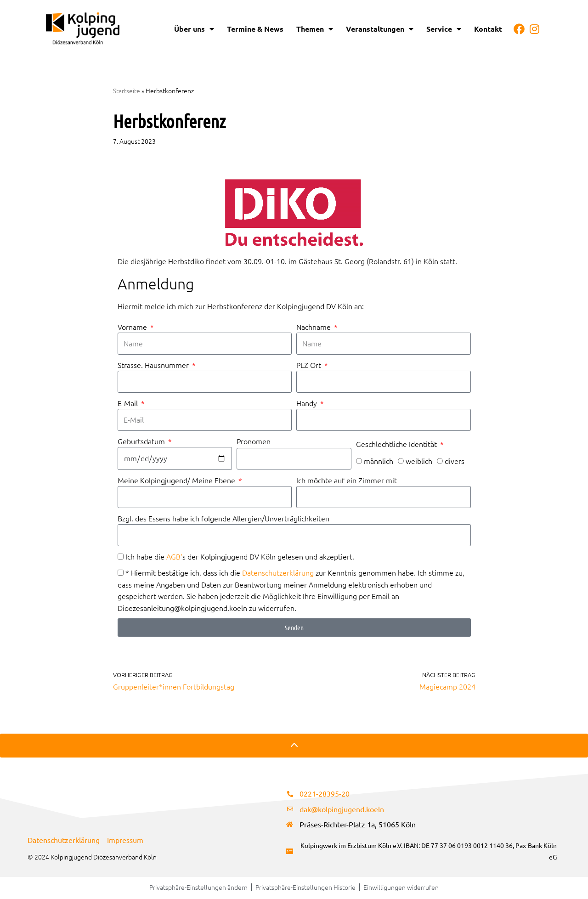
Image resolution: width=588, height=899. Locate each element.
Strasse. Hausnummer (154, 365)
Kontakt (488, 29)
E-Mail (129, 403)
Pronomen (254, 442)
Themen (315, 29)
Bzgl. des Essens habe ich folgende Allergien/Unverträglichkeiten (223, 519)
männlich (379, 462)
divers (455, 462)
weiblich (419, 462)
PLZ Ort (310, 365)
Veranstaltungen (380, 29)
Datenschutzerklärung (278, 573)
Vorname (133, 327)
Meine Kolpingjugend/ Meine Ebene (177, 481)
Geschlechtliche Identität (397, 444)
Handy (308, 403)
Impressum (125, 841)
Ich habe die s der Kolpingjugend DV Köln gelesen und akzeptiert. (240, 557)
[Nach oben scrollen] (294, 747)
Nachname (314, 327)
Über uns (194, 29)
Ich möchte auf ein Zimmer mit (347, 481)
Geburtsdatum (142, 441)
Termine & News (255, 29)
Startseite (127, 90)
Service (444, 29)
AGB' (174, 557)
